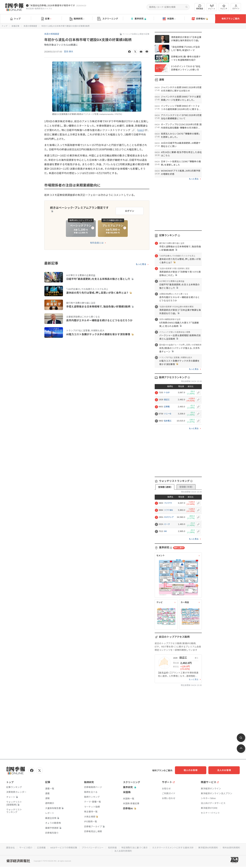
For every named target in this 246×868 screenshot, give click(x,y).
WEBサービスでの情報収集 (74, 847)
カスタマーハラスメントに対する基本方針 (185, 847)
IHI (165, 531)
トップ (15, 19)
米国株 (169, 19)
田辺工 (167, 400)
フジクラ (168, 503)
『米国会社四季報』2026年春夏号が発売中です (52, 5)
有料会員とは (97, 242)
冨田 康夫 (69, 52)
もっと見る (141, 264)
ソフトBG (168, 510)
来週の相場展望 (30, 26)
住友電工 (168, 421)
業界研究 (138, 19)
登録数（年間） (186, 487)
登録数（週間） (165, 487)
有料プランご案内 (230, 19)
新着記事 (15, 26)
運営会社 (19, 847)
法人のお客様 (226, 770)
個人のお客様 (194, 770)
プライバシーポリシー (103, 847)
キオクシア (169, 517)
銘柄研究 (77, 19)
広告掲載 (51, 847)
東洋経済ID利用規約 (221, 847)
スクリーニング (108, 19)
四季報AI (200, 19)
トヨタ (167, 393)
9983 (141, 130)
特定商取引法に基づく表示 (146, 847)
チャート (212, 7)
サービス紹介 (35, 847)
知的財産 (123, 847)
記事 (46, 19)
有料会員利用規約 (112, 850)
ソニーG (168, 414)
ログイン (236, 7)
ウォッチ (224, 7)
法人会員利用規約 (134, 850)
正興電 (167, 407)
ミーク (167, 524)
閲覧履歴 (200, 7)
